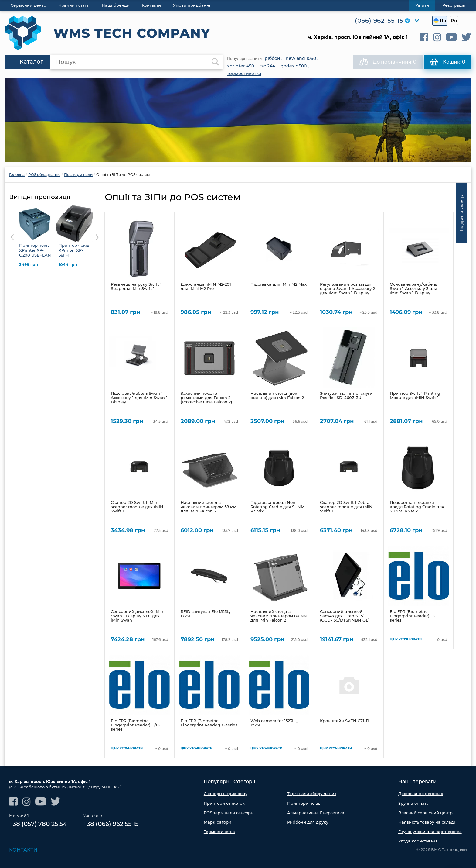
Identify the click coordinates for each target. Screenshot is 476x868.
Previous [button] (12, 237)
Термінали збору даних (312, 794)
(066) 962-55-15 (379, 21)
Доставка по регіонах (421, 794)
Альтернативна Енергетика (316, 813)
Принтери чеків (304, 803)
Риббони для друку (308, 822)
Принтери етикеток (224, 803)
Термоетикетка (219, 832)
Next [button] (97, 237)
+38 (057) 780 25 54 (38, 824)
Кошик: (448, 62)
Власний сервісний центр (425, 813)
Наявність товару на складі (427, 822)
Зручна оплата (413, 803)
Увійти (422, 5)
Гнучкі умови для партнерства (430, 832)
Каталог (27, 62)
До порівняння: (388, 62)
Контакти (23, 850)
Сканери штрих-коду (226, 794)
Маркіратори (218, 822)
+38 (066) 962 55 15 (111, 824)
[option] (238, 120)
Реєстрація (454, 5)
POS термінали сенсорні (229, 813)
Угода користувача (418, 841)
